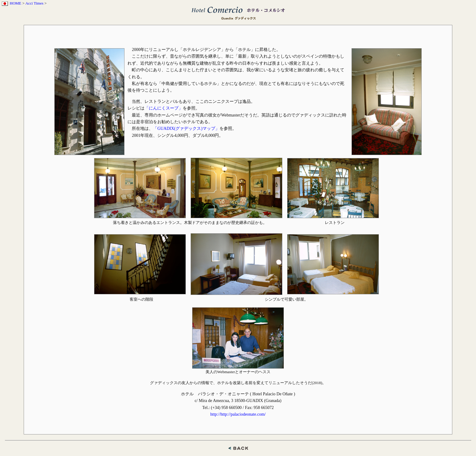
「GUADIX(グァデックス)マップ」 (186, 128)
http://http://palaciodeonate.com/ (238, 414)
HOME (15, 3)
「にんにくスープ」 (164, 108)
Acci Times (34, 3)
